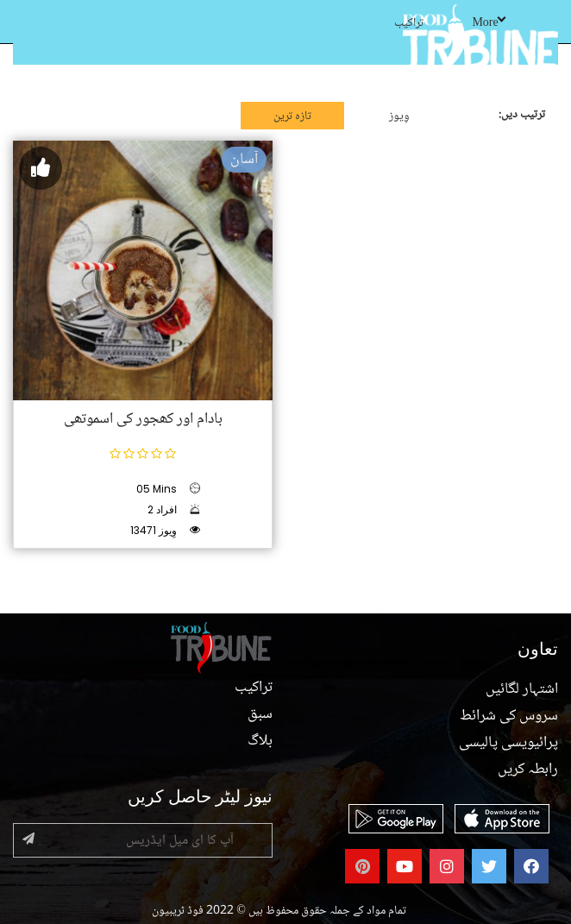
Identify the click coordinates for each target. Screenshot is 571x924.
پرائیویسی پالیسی (508, 743)
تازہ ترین (292, 116)
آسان (244, 160)
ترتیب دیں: (522, 115)
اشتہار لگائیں (522, 689)
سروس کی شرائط (509, 716)
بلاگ (260, 741)
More (488, 23)
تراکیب (409, 23)
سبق (260, 714)
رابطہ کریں (528, 770)
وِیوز (399, 116)
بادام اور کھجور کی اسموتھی (143, 419)
